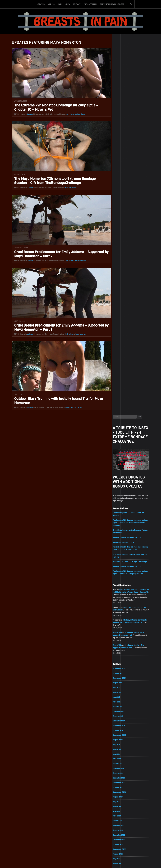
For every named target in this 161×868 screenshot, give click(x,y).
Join (60, 4)
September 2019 (122, 649)
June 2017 (120, 778)
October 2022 (121, 472)
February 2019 (121, 682)
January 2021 (121, 572)
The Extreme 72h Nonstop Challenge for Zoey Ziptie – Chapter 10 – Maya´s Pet (53, 107)
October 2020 (121, 587)
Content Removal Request (112, 4)
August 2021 (121, 539)
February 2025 (121, 338)
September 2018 (122, 706)
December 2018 (122, 692)
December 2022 (122, 462)
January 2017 (121, 802)
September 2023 (122, 419)
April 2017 (120, 787)
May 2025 (119, 324)
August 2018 (121, 711)
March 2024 (120, 391)
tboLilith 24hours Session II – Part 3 (130, 164)
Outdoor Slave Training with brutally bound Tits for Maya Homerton (56, 401)
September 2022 (122, 477)
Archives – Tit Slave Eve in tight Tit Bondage (133, 188)
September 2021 (122, 534)
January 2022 (121, 515)
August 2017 (121, 768)
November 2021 (122, 525)
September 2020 (122, 591)
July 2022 (119, 486)
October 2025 (121, 300)
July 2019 (119, 658)
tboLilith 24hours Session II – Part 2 (130, 193)
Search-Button (131, 4)
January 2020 (121, 630)
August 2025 (121, 310)
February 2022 (121, 510)
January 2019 (121, 687)
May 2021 (119, 553)
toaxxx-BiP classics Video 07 (127, 168)
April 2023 (120, 443)
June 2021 (120, 548)
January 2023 (121, 458)
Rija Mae (76, 407)
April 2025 (120, 329)
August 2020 (121, 596)
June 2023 (120, 434)
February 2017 (121, 797)
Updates (41, 4)
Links (67, 4)
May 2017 (119, 782)
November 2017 (122, 754)
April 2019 (120, 673)
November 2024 (122, 353)
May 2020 (119, 611)
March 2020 (120, 620)
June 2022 (120, 491)
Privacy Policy (90, 4)
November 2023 (122, 410)
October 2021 (121, 529)
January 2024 (121, 400)
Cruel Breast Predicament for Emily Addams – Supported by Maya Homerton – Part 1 (58, 327)
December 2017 (122, 749)
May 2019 (119, 668)
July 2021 (119, 544)
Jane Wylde (120, 259)
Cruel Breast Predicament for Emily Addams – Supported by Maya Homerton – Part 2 (58, 254)
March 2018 (120, 735)
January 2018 (121, 744)
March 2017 (120, 792)
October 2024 (121, 357)
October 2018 (121, 701)
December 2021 (122, 520)
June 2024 (120, 376)
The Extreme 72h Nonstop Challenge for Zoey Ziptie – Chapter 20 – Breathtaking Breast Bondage (134, 149)
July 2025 (119, 314)
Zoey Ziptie (78, 114)
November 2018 (122, 696)
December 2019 (122, 634)
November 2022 (122, 467)
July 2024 (120, 372)
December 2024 (122, 348)
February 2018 (121, 739)
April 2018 (120, 730)
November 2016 (122, 811)
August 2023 (121, 424)
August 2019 (121, 654)
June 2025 (120, 319)
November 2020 (122, 582)
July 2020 (119, 601)
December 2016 (122, 806)
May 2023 (119, 439)
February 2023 (121, 453)
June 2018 (120, 720)
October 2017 (121, 759)
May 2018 (119, 725)
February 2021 (121, 568)
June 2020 (120, 606)
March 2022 (120, 505)
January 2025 (121, 343)
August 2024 (121, 367)
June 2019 (120, 663)
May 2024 (120, 381)
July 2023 (119, 429)
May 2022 (119, 496)
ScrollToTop (81, 852)
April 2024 (120, 386)
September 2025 (122, 305)
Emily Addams (66, 261)
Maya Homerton (68, 114)
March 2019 (120, 677)
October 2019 (121, 644)
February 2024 (122, 396)
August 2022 (121, 482)
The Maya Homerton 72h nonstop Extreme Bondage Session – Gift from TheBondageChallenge (52, 181)
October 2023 (121, 415)
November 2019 (122, 639)
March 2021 (120, 563)
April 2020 (120, 615)
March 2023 (120, 448)
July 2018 (119, 716)
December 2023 (122, 405)
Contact (77, 4)
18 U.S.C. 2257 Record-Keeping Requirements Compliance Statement (90, 864)
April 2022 (120, 501)
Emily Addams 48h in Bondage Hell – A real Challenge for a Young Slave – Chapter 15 (133, 218)
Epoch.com (140, 839)
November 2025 (122, 295)
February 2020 (122, 625)
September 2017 (122, 763)
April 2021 (120, 558)
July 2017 (119, 773)
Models (51, 4)
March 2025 (120, 334)
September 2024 (122, 362)
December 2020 (122, 577)
